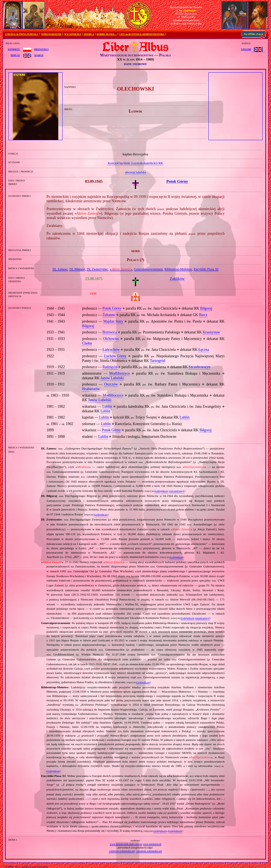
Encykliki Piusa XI (206, 269)
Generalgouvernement (148, 269)
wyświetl (14, 49)
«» (121, 269)
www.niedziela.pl (152, 844)
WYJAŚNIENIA (73, 34)
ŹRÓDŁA (89, 34)
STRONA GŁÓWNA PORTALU (22, 34)
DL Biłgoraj (77, 269)
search (39, 55)
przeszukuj (41, 49)
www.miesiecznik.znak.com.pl (126, 844)
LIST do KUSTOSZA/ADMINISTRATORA (142, 34)
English (246, 49)
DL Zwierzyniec (97, 269)
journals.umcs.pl (202, 618)
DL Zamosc (60, 269)
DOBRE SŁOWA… (107, 34)
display (15, 55)
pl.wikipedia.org (161, 491)
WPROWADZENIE (51, 34)
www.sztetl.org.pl (177, 491)
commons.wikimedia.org (122, 851)
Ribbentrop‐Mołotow (178, 269)
